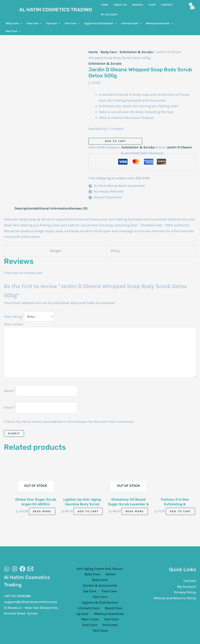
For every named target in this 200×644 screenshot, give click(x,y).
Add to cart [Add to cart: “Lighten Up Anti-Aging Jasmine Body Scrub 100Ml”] (88, 514)
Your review (14, 324)
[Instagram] (15, 571)
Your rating (14, 317)
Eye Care (54, 23)
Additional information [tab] (52, 208)
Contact (190, 583)
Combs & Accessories (91, 582)
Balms (100, 577)
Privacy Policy (185, 595)
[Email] (30, 571)
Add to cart (115, 141)
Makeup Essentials (160, 23)
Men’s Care (82, 612)
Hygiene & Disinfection (101, 23)
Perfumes (91, 617)
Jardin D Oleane (180, 147)
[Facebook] (22, 571)
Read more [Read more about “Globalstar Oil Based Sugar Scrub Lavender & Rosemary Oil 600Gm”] (135, 514)
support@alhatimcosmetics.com (31, 604)
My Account (187, 589)
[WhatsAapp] (7, 571)
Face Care (34, 23)
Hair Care (72, 23)
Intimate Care (132, 23)
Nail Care (13, 31)
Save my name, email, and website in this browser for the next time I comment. (71, 424)
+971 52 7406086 (17, 598)
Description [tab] (24, 208)
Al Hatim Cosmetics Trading (56, 10)
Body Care (14, 23)
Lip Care (83, 606)
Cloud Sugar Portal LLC (148, 634)
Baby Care (83, 577)
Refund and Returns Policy (175, 600)
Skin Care (110, 617)
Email (10, 409)
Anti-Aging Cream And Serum (99, 571)
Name (10, 392)
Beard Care (113, 600)
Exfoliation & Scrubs (137, 52)
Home (93, 52)
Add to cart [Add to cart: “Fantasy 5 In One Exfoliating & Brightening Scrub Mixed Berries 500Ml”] (180, 514)
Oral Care (119, 612)
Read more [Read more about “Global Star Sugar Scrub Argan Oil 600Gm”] (42, 514)
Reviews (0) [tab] (80, 208)
